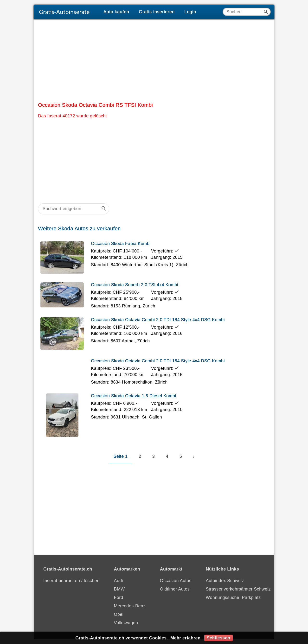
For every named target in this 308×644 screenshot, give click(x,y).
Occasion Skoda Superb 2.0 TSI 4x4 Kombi (135, 285)
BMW (119, 589)
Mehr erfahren (185, 638)
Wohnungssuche (222, 598)
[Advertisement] (154, 60)
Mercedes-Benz (130, 606)
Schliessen (218, 638)
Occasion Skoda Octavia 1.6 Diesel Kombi (134, 396)
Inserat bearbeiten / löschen (71, 581)
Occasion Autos (176, 581)
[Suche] (247, 12)
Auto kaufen (116, 12)
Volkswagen (126, 623)
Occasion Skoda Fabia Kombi (121, 244)
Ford (119, 598)
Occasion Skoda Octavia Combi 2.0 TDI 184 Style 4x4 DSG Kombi (158, 320)
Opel (119, 614)
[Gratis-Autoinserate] (66, 12)
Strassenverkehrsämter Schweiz (238, 589)
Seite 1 (121, 456)
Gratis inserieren (157, 12)
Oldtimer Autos (175, 589)
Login (190, 12)
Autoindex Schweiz (225, 581)
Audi (118, 581)
